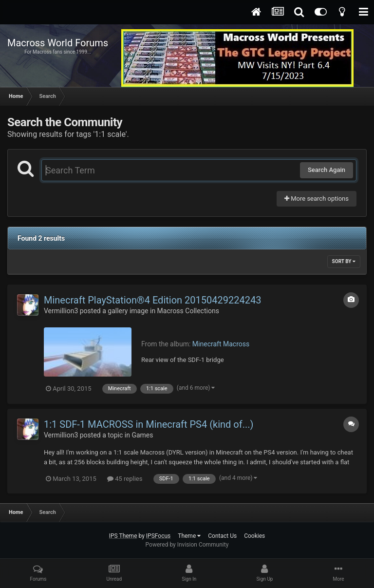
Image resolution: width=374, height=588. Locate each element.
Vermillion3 (61, 311)
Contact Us (222, 536)
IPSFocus (158, 536)
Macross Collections (188, 311)
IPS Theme (123, 536)
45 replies (125, 479)
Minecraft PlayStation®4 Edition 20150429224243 (152, 300)
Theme (189, 536)
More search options (317, 199)
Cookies (254, 536)
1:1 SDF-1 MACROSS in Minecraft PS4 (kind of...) (149, 424)
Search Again (327, 170)
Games (142, 435)
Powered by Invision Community (187, 545)
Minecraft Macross (221, 344)
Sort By (344, 261)
